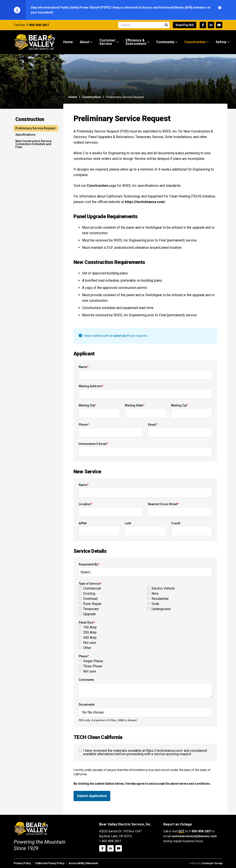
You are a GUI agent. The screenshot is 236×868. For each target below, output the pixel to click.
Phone (84, 425)
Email (153, 425)
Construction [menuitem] (195, 42)
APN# (83, 523)
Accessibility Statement (83, 863)
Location (86, 504)
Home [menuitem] (68, 42)
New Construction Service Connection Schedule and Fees (33, 144)
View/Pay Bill (185, 25)
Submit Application (92, 796)
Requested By (89, 564)
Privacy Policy (22, 863)
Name (84, 367)
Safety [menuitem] (221, 42)
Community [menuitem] (165, 42)
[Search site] (144, 25)
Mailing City (88, 405)
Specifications (25, 135)
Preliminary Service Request (35, 128)
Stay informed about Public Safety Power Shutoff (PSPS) (71, 7)
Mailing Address (91, 386)
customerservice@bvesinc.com (194, 836)
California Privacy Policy (50, 863)
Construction (91, 97)
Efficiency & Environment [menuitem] (136, 42)
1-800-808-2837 (38, 25)
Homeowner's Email (93, 444)
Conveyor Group (212, 863)
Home (73, 97)
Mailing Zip (180, 405)
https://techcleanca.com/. (145, 202)
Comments (86, 680)
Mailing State (135, 405)
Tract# (176, 523)
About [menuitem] (85, 42)
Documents (87, 705)
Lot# (128, 523)
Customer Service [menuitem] (108, 42)
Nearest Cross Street (163, 504)
